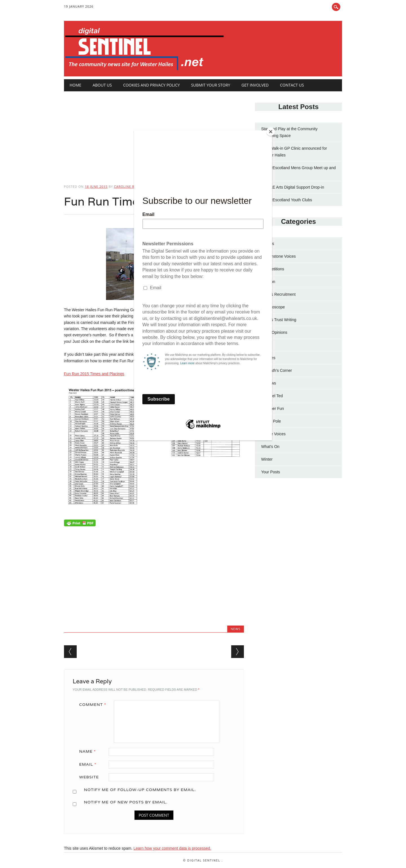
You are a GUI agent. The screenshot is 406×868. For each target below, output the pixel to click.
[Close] (271, 132)
